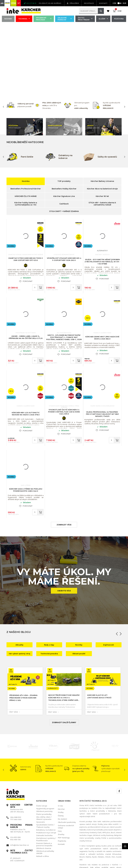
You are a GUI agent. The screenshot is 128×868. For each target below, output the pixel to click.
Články (61, 745)
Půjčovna (119, 19)
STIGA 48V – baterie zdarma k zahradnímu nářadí (102, 133)
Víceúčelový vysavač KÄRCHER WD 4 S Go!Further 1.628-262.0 (64, 189)
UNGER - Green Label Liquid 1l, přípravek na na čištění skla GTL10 (26, 267)
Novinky (8, 19)
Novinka (26, 111)
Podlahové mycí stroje (46, 762)
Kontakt (61, 774)
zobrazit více (64, 454)
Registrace (89, 3)
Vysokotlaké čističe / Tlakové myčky (45, 756)
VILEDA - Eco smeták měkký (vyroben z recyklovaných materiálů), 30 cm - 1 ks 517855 (102, 191)
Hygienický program (44, 19)
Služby (103, 19)
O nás (60, 736)
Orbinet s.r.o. (116, 861)
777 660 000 (16, 749)
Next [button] (125, 37)
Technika (24, 19)
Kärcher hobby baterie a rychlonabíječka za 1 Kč (26, 133)
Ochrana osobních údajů (66, 756)
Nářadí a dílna (42, 786)
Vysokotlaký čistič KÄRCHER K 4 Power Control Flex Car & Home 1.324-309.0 (64, 342)
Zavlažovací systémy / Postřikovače (46, 769)
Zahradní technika (44, 765)
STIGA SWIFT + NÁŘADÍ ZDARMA (64, 141)
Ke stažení (62, 749)
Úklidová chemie (44, 778)
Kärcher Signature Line (64, 126)
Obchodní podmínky (67, 752)
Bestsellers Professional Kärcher (26, 118)
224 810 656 (15, 767)
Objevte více (64, 520)
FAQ (60, 761)
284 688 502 (16, 747)
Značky (61, 764)
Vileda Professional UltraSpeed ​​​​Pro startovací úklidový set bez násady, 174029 (102, 344)
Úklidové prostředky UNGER (45, 782)
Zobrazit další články (64, 652)
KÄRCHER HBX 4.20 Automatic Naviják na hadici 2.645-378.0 (26, 343)
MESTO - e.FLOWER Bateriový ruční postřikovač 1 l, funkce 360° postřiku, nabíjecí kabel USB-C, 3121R (64, 267)
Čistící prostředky (85, 19)
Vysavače (40, 752)
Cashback (64, 133)
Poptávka (62, 771)
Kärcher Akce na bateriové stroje (102, 118)
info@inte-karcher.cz (20, 775)
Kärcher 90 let (102, 126)
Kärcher (61, 739)
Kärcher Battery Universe (102, 111)
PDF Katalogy (64, 767)
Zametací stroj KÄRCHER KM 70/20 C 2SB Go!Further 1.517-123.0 (26, 189)
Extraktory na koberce (46, 760)
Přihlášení (73, 3)
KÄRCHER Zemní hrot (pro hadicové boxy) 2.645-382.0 (102, 267)
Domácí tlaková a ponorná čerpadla (44, 774)
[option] (21, 35)
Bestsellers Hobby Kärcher (64, 118)
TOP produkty (64, 111)
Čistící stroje (42, 736)
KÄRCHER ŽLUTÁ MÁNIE (26, 126)
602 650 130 (15, 769)
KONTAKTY (103, 3)
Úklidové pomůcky (65, 19)
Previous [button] (3, 37)
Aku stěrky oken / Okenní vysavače (44, 748)
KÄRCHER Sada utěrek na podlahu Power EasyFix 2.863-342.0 (26, 420)
